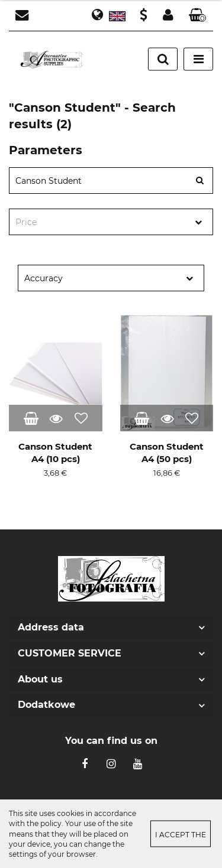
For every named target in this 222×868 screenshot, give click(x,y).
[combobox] (111, 222)
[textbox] (101, 222)
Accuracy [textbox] (44, 278)
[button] (198, 16)
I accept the (181, 835)
